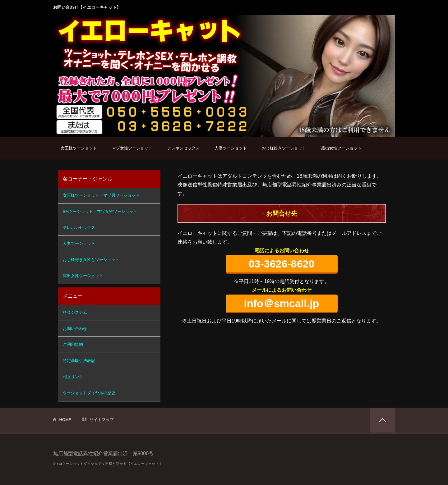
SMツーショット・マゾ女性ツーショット (100, 211)
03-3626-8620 (282, 264)
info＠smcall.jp (282, 303)
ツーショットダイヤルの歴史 (89, 393)
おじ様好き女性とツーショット (91, 260)
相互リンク (73, 377)
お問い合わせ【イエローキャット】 (87, 7)
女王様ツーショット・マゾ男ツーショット (101, 195)
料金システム (75, 312)
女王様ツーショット (79, 148)
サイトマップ (102, 420)
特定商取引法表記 (79, 361)
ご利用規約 (73, 344)
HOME (65, 420)
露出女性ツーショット (341, 148)
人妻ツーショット (231, 148)
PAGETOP (383, 420)
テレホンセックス (183, 148)
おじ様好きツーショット (284, 148)
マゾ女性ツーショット (132, 148)
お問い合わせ (75, 329)
